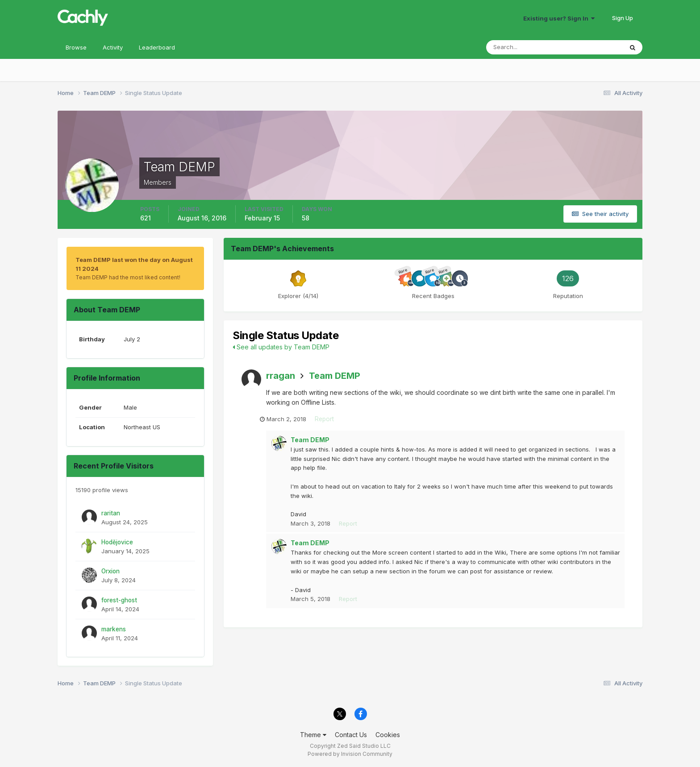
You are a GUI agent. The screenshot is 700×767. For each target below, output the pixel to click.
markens (114, 629)
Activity (113, 47)
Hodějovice (117, 542)
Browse (76, 47)
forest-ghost (119, 600)
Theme (313, 735)
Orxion (110, 571)
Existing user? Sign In (559, 18)
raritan (111, 513)
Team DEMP (335, 376)
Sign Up (623, 18)
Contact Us (351, 735)
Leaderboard (157, 47)
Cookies (388, 735)
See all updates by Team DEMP (281, 347)
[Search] (525, 47)
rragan (281, 376)
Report (331, 420)
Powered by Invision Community (350, 754)
